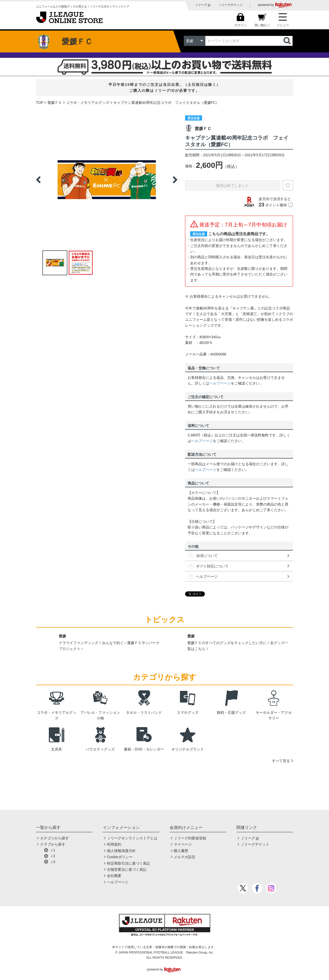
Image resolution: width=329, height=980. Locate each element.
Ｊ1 (52, 850)
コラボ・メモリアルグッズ (88, 103)
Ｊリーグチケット (231, 5)
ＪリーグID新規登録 (190, 838)
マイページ (183, 844)
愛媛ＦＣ (55, 103)
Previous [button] (38, 180)
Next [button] (175, 180)
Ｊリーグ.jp (203, 5)
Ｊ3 (52, 862)
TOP (40, 103)
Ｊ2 (52, 856)
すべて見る (281, 761)
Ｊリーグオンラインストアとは (132, 838)
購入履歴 (181, 851)
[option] (107, 180)
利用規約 (114, 844)
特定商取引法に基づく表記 (129, 863)
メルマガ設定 (185, 857)
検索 (288, 41)
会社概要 (114, 876)
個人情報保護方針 (121, 851)
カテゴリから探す (54, 838)
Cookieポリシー (120, 857)
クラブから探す (53, 844)
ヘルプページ (220, 383)
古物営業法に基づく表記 (127, 869)
